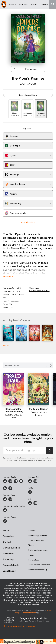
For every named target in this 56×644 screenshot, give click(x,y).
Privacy (31, 555)
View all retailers (28, 222)
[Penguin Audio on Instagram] (5, 521)
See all (6, 345)
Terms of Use (32, 460)
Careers (31, 530)
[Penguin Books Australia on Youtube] (21, 481)
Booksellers (8, 536)
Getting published (11, 548)
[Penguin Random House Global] (11, 619)
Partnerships (9, 559)
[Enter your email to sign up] (25, 450)
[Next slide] (51, 366)
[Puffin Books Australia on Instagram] (30, 492)
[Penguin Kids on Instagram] (35, 481)
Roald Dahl (9, 415)
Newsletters (8, 553)
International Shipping (37, 570)
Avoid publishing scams (38, 550)
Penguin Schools (11, 565)
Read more (8, 276)
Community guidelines (38, 535)
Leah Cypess (28, 84)
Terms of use (34, 560)
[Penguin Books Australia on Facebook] (5, 481)
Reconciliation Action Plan (39, 565)
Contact (7, 542)
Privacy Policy (46, 460)
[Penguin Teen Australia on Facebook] (5, 499)
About (6, 530)
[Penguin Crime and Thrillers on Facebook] (5, 510)
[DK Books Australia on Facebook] (30, 503)
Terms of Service (29, 613)
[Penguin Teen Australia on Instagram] (10, 499)
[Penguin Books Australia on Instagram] (10, 481)
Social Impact (10, 571)
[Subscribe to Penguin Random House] (50, 450)
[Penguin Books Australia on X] (16, 481)
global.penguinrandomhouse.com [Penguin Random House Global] (19, 626)
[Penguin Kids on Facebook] (30, 481)
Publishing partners (36, 540)
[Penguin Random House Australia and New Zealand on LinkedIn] (5, 488)
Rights (31, 545)
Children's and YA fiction (39, 291)
